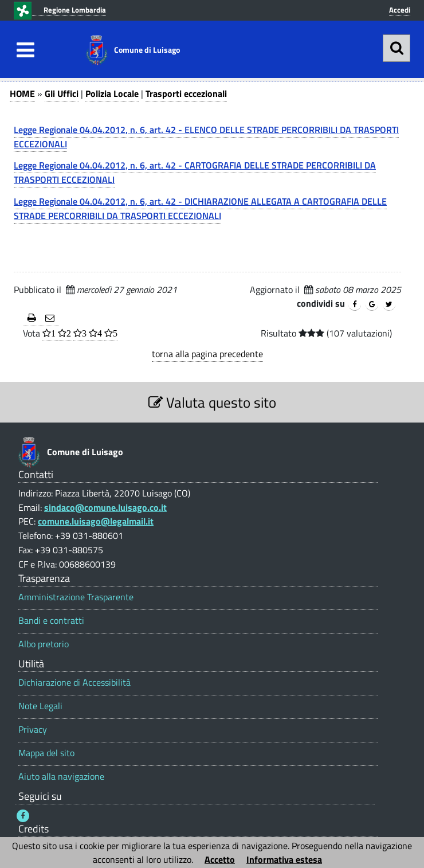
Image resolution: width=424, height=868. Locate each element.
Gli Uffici (62, 93)
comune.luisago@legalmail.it (96, 521)
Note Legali (40, 706)
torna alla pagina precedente (207, 354)
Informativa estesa (284, 859)
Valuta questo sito (212, 402)
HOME (22, 93)
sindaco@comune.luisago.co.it (105, 507)
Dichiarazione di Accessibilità (74, 683)
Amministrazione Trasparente (76, 597)
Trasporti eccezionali (186, 93)
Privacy (33, 730)
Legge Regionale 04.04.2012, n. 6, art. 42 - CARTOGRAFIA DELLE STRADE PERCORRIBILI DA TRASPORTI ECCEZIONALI (195, 172)
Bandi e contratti (51, 621)
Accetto (220, 859)
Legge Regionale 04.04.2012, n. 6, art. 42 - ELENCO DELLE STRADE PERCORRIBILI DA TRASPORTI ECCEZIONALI (206, 137)
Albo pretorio (44, 644)
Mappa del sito (46, 753)
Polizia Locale (112, 93)
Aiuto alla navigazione (61, 777)
